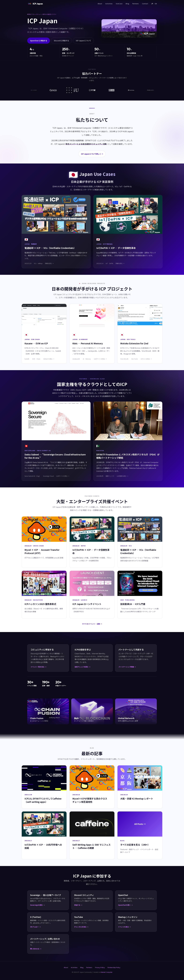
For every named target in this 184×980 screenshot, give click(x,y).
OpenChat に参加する (39, 41)
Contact (145, 4)
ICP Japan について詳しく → (92, 154)
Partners (136, 4)
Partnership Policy (114, 967)
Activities (109, 4)
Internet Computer (106, 972)
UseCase (119, 4)
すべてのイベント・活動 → (92, 624)
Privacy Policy (100, 967)
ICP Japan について (83, 41)
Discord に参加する (61, 41)
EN (156, 4)
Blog (127, 4)
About (100, 4)
